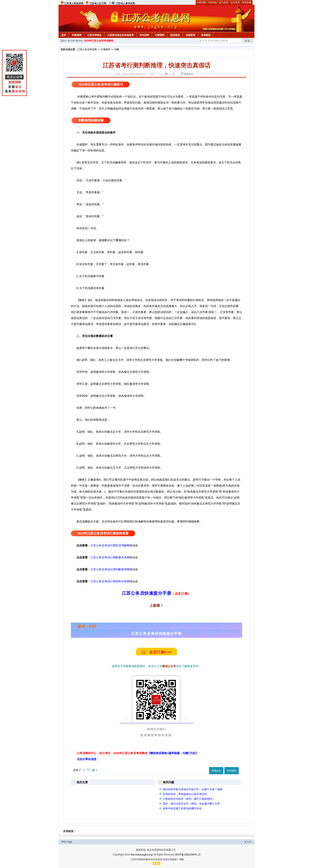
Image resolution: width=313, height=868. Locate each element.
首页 (64, 35)
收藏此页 (216, 771)
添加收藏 (247, 2)
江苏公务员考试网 (87, 49)
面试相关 (175, 35)
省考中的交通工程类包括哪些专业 (182, 808)
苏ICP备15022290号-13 (188, 855)
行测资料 (160, 35)
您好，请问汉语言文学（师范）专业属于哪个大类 (191, 804)
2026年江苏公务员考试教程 (99, 41)
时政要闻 (77, 35)
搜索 (248, 41)
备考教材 (206, 35)
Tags (70, 842)
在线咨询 (190, 35)
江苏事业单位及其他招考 (121, 35)
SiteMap (213, 2)
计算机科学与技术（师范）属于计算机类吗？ (189, 799)
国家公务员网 (68, 41)
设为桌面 (224, 2)
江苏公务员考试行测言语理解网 (110, 545)
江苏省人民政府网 (74, 3)
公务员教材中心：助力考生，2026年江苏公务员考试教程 (137, 753)
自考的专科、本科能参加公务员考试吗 (185, 794)
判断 (117, 49)
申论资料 (144, 35)
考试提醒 (232, 771)
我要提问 (189, 74)
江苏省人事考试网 (125, 3)
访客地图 (201, 2)
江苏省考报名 (94, 35)
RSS (64, 842)
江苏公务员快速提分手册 (147, 593)
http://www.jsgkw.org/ (142, 855)
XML (182, 859)
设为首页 (235, 2)
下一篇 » (92, 770)
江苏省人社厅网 (98, 3)
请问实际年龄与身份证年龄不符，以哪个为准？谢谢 (193, 789)
